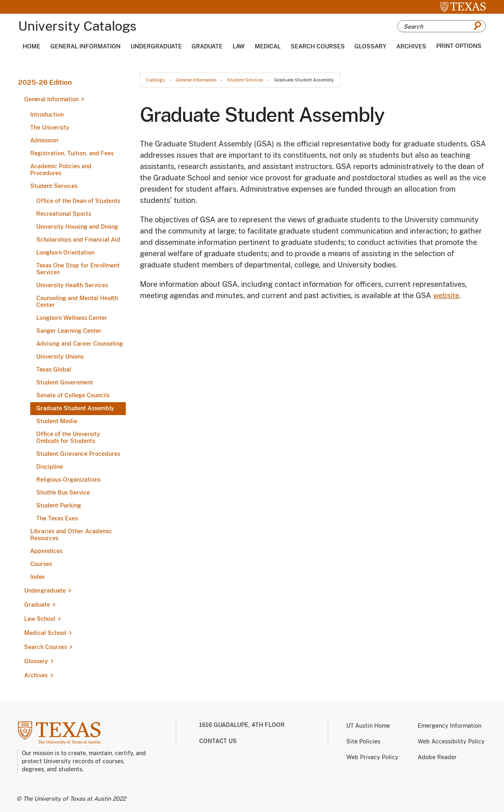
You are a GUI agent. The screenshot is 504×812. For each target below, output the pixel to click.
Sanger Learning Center (69, 331)
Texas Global (54, 369)
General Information (85, 46)
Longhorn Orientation (65, 253)
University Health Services (72, 285)
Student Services (54, 186)
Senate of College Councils (73, 395)
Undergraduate (156, 46)
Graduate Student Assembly (75, 408)
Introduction (47, 115)
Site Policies (363, 741)
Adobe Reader (437, 757)
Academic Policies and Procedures (61, 170)
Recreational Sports (64, 214)
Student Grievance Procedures (78, 454)
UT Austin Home (368, 726)
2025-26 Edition (45, 82)
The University (50, 127)
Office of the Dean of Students (78, 201)
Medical (268, 46)
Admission (44, 140)
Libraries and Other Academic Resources (71, 535)
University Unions (60, 357)
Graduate (207, 46)
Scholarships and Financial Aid (78, 240)
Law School (40, 619)
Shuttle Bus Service (63, 493)
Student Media (57, 421)
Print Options (459, 46)
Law (239, 46)
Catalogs (156, 80)
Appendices (46, 551)
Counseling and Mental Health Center (77, 302)
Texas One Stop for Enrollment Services (78, 269)
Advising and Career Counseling (80, 344)
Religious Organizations (69, 480)
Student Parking (59, 505)
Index (37, 577)
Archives (411, 46)
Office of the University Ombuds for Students (68, 437)
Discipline (50, 467)
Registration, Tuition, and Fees (72, 153)
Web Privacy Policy (372, 757)
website (446, 295)
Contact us (218, 741)
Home (31, 46)
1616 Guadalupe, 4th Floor (242, 725)
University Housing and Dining (77, 227)
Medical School (45, 633)
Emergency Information (450, 726)
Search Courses (318, 46)
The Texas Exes (57, 518)
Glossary (370, 46)
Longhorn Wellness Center (72, 318)
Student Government (65, 382)
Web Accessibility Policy (451, 741)
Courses (41, 564)
